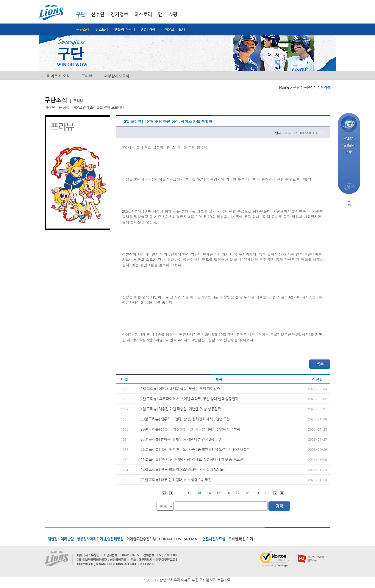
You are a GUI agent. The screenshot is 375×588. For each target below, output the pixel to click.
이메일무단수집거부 (141, 539)
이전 (171, 493)
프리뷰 (87, 76)
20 (267, 493)
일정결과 (349, 145)
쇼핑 (173, 14)
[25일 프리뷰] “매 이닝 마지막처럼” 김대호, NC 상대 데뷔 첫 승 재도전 (191, 459)
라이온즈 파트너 (173, 29)
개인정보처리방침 (61, 539)
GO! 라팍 (148, 29)
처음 (164, 493)
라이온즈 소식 (58, 76)
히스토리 (102, 29)
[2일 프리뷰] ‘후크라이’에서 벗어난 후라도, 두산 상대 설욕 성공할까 (189, 399)
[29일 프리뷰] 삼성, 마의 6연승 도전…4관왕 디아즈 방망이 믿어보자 (190, 429)
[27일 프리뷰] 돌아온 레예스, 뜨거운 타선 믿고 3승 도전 (181, 439)
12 (189, 493)
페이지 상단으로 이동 (349, 203)
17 (238, 493)
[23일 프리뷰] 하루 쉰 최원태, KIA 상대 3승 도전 (175, 480)
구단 (81, 14)
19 (257, 493)
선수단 (98, 14)
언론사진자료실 (214, 539)
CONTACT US (170, 539)
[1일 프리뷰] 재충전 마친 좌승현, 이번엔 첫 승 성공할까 (180, 409)
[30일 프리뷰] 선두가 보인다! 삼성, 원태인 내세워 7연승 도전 (185, 419)
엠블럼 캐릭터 (125, 29)
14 (209, 493)
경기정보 (119, 14)
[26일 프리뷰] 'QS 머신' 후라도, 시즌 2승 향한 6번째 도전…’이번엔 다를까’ (195, 449)
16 (228, 493)
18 (247, 493)
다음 (275, 493)
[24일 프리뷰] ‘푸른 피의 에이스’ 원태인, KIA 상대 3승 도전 (183, 470)
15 (218, 493)
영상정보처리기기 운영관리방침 (100, 539)
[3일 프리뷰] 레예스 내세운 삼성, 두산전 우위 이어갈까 (180, 389)
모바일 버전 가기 (241, 539)
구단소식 (83, 29)
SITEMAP (192, 539)
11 (180, 493)
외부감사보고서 (117, 76)
